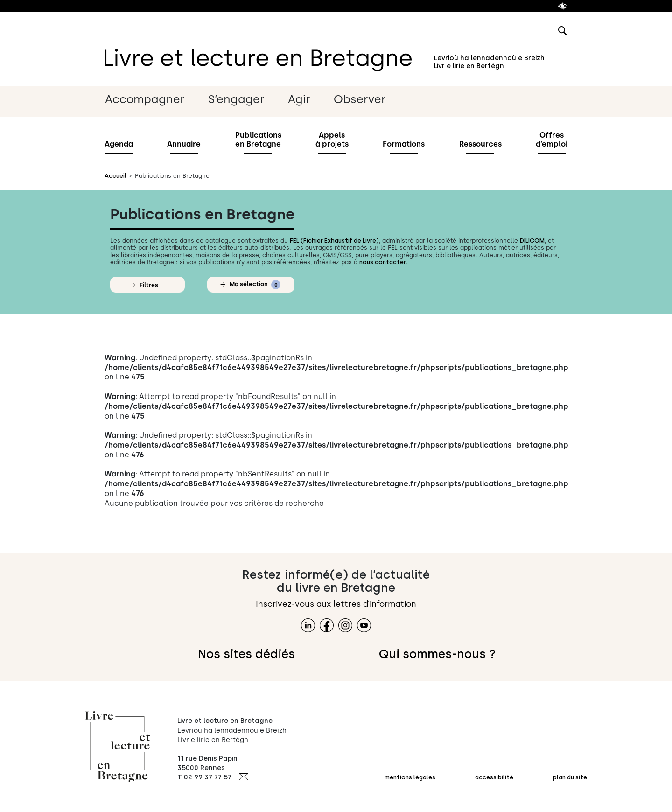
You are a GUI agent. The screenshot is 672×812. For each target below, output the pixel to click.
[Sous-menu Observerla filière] (371, 100)
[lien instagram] (345, 625)
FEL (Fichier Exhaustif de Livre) (334, 241)
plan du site (570, 777)
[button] (147, 285)
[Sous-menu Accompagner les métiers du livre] (156, 100)
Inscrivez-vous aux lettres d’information (336, 604)
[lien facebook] (327, 625)
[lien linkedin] (308, 625)
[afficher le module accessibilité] (563, 6)
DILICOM (532, 241)
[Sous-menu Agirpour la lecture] (310, 100)
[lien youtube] (364, 625)
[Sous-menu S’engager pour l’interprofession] (248, 100)
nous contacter (383, 262)
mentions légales (410, 777)
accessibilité (494, 777)
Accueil (115, 176)
